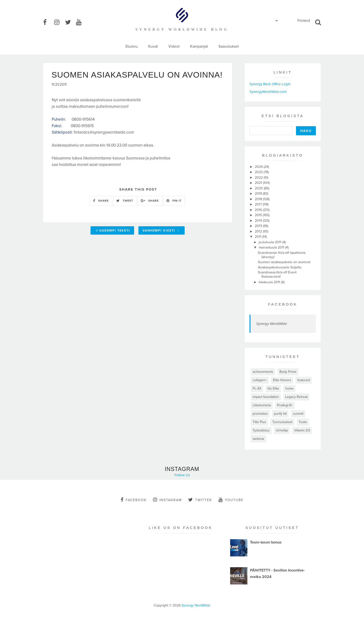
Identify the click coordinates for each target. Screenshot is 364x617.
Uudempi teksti (113, 231)
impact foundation (266, 397)
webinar (259, 439)
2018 (259, 199)
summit (298, 414)
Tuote (303, 422)
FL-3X (257, 388)
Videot (174, 46)
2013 (259, 226)
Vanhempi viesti (161, 231)
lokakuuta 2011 (270, 282)
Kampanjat (199, 46)
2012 (259, 231)
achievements (263, 372)
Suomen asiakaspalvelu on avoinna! (284, 262)
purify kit (280, 414)
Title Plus (259, 422)
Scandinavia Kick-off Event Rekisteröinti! (277, 275)
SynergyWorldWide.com (268, 92)
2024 (259, 167)
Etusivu (132, 46)
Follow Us (182, 475)
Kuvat (153, 46)
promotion (260, 414)
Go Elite (273, 388)
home (289, 388)
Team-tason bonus (266, 542)
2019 (259, 194)
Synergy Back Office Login (270, 84)
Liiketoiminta (262, 405)
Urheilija (282, 430)
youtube (231, 500)
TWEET (125, 201)
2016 (259, 210)
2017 (259, 204)
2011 (259, 237)
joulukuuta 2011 (270, 242)
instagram (167, 500)
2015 (259, 215)
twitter (200, 500)
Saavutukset (229, 46)
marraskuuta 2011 (272, 247)
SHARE (101, 201)
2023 (259, 172)
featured (304, 380)
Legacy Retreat (296, 397)
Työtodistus (261, 430)
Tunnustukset (282, 422)
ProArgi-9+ (285, 405)
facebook (134, 500)
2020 (259, 188)
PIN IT (174, 201)
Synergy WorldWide (272, 324)
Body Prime (288, 372)
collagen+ (260, 380)
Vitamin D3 (302, 430)
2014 (259, 221)
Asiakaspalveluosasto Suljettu (280, 267)
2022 (259, 178)
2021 (259, 183)
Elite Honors (282, 380)
